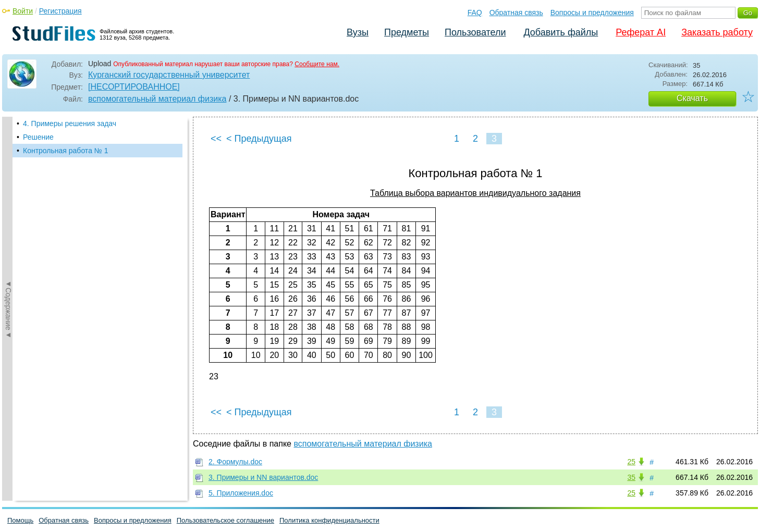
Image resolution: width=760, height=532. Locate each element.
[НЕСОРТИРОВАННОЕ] (134, 87)
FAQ (475, 13)
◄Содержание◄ (8, 299)
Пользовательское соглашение (225, 520)
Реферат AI (641, 32)
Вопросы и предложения (592, 13)
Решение (38, 137)
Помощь (20, 520)
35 (631, 477)
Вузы (358, 32)
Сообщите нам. (317, 64)
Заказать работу (717, 32)
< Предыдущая (259, 139)
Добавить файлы (561, 32)
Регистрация (60, 11)
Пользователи (475, 32)
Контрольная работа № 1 (66, 151)
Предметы (407, 32)
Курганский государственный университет (169, 75)
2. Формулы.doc (235, 462)
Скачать (692, 98)
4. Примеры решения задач (70, 123)
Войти (23, 11)
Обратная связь (516, 13)
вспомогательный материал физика (157, 99)
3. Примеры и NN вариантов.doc (263, 477)
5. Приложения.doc (241, 493)
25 (631, 462)
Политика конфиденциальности (329, 520)
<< (216, 139)
